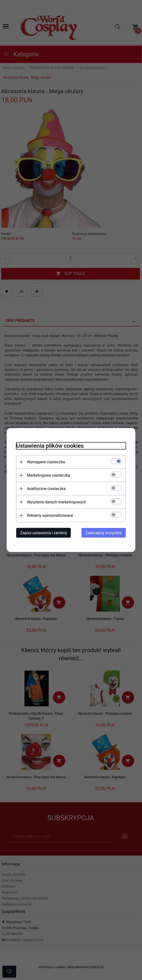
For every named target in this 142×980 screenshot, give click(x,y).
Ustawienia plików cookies (50, 446)
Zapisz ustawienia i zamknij (43, 533)
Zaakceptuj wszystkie (104, 533)
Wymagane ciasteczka (46, 462)
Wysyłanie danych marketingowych (56, 502)
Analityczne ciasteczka (46, 489)
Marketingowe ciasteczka (48, 475)
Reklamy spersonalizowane (50, 515)
